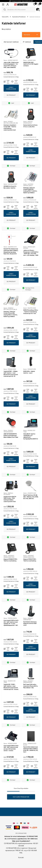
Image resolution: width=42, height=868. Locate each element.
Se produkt (11, 95)
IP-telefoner (27, 42)
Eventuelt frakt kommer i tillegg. (11, 77)
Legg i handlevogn (11, 88)
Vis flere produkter (21, 797)
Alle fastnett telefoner (11, 42)
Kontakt (21, 857)
